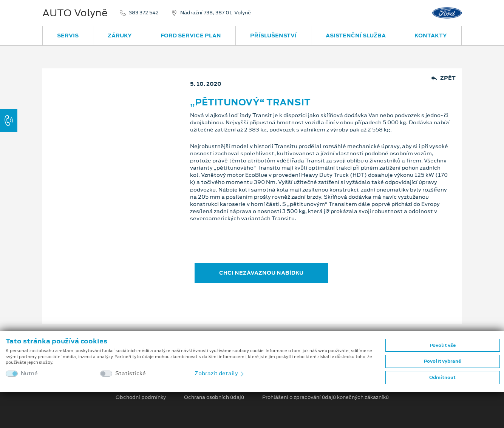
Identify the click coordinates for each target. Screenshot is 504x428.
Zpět (443, 78)
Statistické (131, 373)
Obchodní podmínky (141, 397)
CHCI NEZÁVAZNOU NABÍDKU (261, 273)
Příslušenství (273, 36)
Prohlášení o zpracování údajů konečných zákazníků (325, 397)
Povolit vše (443, 345)
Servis (68, 36)
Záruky (120, 36)
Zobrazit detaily (220, 373)
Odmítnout (442, 377)
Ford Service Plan (191, 36)
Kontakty (431, 36)
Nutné (29, 373)
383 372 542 (144, 13)
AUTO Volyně (75, 13)
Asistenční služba (356, 36)
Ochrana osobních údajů (214, 397)
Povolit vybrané (442, 361)
